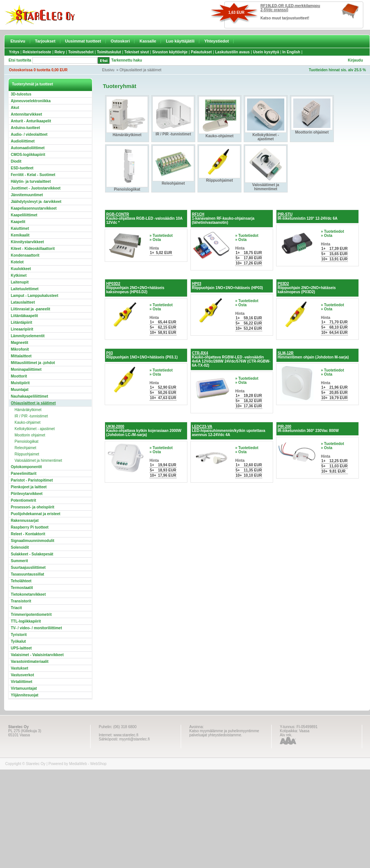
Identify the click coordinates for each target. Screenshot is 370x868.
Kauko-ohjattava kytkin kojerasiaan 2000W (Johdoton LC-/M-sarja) (144, 431)
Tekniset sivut (137, 52)
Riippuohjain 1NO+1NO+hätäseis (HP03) (227, 286)
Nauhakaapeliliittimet (29, 396)
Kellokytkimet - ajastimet (35, 429)
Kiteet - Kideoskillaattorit (33, 249)
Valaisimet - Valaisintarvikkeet (37, 655)
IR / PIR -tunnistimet (31, 416)
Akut (15, 108)
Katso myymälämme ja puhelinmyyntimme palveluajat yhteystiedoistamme (224, 733)
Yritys (14, 52)
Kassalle (148, 41)
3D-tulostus (21, 94)
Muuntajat (20, 390)
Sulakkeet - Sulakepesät (32, 554)
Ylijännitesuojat (25, 695)
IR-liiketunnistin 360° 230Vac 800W (308, 429)
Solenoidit (20, 547)
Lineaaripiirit (22, 329)
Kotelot (17, 262)
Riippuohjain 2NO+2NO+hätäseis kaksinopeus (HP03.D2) (135, 288)
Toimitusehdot (81, 52)
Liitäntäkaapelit (24, 316)
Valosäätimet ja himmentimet (38, 460)
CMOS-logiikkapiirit (28, 155)
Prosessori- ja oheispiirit (33, 507)
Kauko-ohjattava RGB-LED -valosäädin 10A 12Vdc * (144, 218)
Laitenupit (20, 282)
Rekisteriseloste (37, 52)
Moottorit (19, 376)
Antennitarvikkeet (26, 114)
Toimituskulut (109, 52)
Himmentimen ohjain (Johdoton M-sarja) (313, 355)
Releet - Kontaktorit (28, 534)
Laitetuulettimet (25, 289)
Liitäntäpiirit (21, 322)
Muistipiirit (20, 383)
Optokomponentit (26, 467)
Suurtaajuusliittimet (28, 568)
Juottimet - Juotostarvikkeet (36, 188)
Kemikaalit (20, 235)
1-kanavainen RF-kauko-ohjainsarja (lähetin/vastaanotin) (223, 218)
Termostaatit (22, 588)
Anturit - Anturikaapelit (31, 121)
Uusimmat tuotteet (83, 41)
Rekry (60, 52)
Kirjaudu (355, 60)
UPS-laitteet (21, 648)
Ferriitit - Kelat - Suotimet (33, 175)
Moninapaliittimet (26, 369)
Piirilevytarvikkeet (27, 494)
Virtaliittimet (22, 682)
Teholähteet (21, 581)
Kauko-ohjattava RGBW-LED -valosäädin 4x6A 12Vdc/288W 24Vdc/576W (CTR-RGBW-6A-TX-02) (231, 359)
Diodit (16, 161)
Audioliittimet (23, 141)
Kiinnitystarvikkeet (27, 242)
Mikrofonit (20, 349)
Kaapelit (18, 222)
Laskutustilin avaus (232, 52)
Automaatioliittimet (28, 148)
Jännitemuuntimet (27, 195)
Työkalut (18, 641)
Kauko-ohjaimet (27, 422)
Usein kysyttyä (266, 52)
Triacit (16, 608)
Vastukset (20, 668)
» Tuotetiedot (161, 236)
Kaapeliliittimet (24, 215)
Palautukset (201, 52)
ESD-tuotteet (22, 168)
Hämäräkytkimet (28, 410)
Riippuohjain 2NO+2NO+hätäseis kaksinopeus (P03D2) (307, 288)
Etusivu (18, 41)
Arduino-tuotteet (25, 128)
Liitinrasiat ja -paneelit (31, 309)
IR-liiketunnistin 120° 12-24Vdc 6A (308, 216)
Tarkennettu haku (127, 60)
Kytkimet (19, 275)
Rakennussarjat (25, 521)
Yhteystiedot (216, 41)
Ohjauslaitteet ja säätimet (140, 70)
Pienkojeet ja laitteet (29, 487)
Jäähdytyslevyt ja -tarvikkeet (36, 202)
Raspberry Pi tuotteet (30, 527)
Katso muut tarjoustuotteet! (285, 18)
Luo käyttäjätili (180, 41)
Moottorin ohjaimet (30, 435)
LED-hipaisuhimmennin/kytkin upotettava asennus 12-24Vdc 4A (229, 431)
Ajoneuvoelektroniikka (31, 101)
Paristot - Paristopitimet (32, 480)
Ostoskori (120, 41)
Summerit (19, 561)
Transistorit (21, 601)
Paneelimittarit (24, 474)
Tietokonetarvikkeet (28, 594)
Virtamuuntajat (24, 688)
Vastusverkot (22, 675)
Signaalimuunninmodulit (33, 541)
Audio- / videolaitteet (29, 134)
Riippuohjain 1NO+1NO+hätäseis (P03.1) (142, 355)
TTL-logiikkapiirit (26, 621)
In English (291, 52)
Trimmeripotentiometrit (31, 615)
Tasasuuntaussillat (27, 574)
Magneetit (20, 343)
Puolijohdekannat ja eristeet (36, 514)
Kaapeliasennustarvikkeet (34, 208)
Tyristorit (19, 635)
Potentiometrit (23, 500)
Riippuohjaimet (27, 454)
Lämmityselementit (28, 336)
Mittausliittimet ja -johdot (33, 363)
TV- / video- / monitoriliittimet (36, 628)
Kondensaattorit (25, 255)
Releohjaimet (25, 448)
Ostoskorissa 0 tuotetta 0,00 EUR (38, 70)
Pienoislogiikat (26, 441)
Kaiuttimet (20, 228)
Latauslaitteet (23, 302)
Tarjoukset (45, 41)
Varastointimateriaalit (30, 662)
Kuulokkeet (21, 269)
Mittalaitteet (21, 356)
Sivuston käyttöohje (170, 52)
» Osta (155, 240)
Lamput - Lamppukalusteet (34, 296)
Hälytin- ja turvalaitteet (31, 181)
